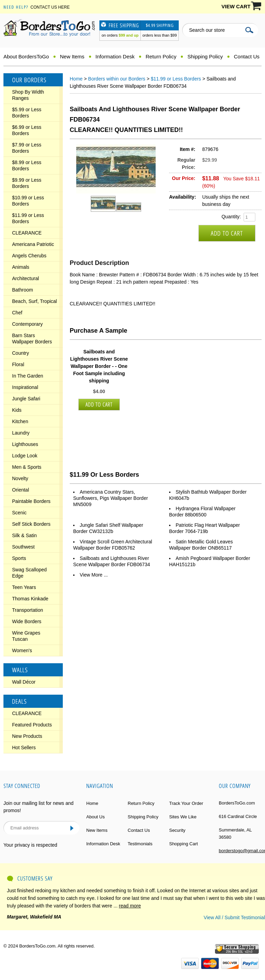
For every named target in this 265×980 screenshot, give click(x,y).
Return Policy (161, 56)
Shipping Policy (205, 56)
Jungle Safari (26, 399)
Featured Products (32, 725)
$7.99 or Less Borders (27, 148)
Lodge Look (25, 456)
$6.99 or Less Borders (27, 130)
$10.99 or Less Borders (28, 201)
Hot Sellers (24, 748)
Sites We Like (183, 817)
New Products (27, 736)
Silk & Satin (24, 535)
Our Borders (29, 80)
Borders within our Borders (117, 79)
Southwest (23, 547)
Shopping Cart (183, 844)
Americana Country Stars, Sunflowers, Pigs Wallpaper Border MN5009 (111, 498)
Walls (20, 670)
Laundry (21, 433)
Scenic (19, 513)
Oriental (21, 490)
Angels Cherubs (29, 256)
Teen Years (24, 587)
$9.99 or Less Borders (27, 183)
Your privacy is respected (30, 845)
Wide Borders (27, 621)
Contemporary (27, 324)
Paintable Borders (31, 501)
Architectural (26, 278)
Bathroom (23, 290)
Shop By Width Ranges (28, 95)
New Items (72, 56)
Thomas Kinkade (30, 599)
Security (177, 830)
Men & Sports (27, 467)
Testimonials (140, 844)
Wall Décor (24, 682)
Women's (22, 650)
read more (130, 906)
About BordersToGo (26, 56)
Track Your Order (186, 803)
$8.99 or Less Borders (27, 165)
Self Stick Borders (31, 524)
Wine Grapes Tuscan (26, 636)
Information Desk (115, 56)
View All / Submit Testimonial (234, 917)
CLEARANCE (27, 233)
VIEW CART (236, 6)
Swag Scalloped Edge (29, 573)
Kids (17, 410)
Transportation (28, 610)
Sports (19, 558)
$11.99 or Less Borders (28, 218)
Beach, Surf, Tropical (35, 301)
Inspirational (25, 387)
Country (21, 353)
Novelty (20, 478)
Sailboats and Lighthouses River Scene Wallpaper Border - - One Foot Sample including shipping (99, 366)
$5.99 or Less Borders (27, 113)
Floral (18, 364)
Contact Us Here (50, 7)
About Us (95, 817)
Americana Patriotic (33, 244)
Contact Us (247, 56)
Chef (17, 313)
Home (76, 79)
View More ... (94, 575)
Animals (21, 267)
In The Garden (28, 376)
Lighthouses (25, 444)
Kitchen (20, 421)
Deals (19, 701)
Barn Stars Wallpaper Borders (32, 339)
